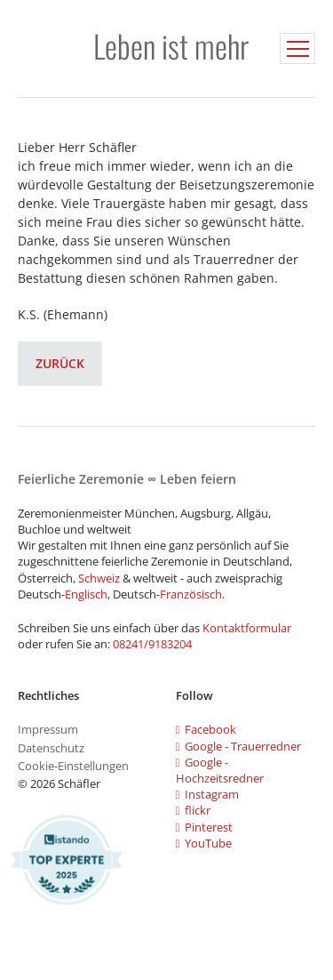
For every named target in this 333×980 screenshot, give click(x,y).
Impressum (48, 729)
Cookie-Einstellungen (73, 766)
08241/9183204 (152, 644)
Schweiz (99, 578)
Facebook (206, 729)
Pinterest (205, 827)
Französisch (191, 594)
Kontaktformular (247, 628)
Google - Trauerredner (239, 746)
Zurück (60, 363)
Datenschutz (51, 748)
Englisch (86, 594)
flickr (194, 810)
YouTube (204, 843)
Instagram (208, 794)
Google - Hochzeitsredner (220, 770)
